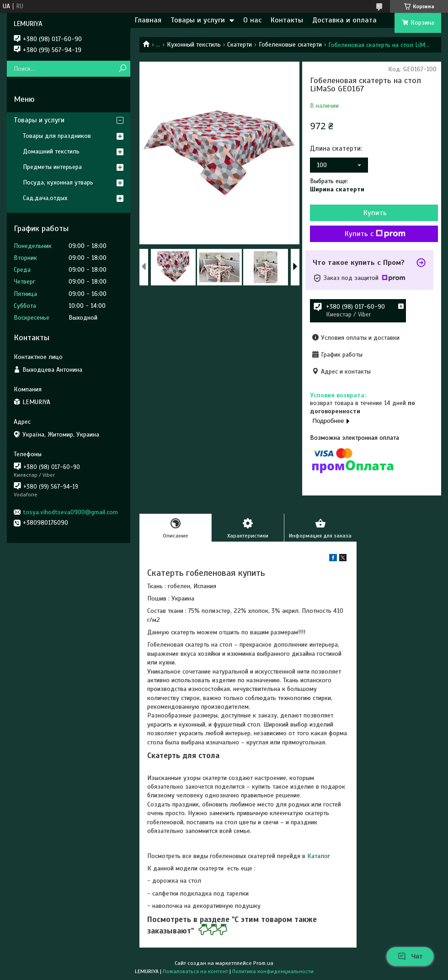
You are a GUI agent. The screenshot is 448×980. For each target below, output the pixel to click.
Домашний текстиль (51, 151)
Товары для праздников (57, 136)
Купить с (375, 234)
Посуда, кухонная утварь (58, 182)
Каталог (319, 856)
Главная (148, 20)
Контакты (287, 20)
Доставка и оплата (344, 20)
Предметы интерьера (52, 167)
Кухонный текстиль (194, 45)
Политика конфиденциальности (273, 971)
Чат (410, 956)
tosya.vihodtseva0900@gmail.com (70, 512)
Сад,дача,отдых (45, 198)
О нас (252, 20)
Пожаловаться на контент (195, 971)
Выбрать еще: (337, 185)
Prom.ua (263, 963)
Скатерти (240, 45)
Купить (375, 213)
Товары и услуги (198, 20)
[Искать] (122, 69)
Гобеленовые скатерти (290, 45)
